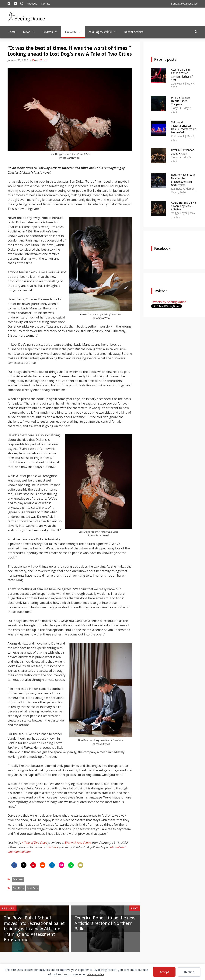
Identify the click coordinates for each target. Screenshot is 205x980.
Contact (45, 4)
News (31, 32)
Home (12, 32)
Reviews (52, 32)
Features (75, 32)
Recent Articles (134, 32)
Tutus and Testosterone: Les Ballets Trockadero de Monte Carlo (183, 127)
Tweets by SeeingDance (169, 302)
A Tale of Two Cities (34, 843)
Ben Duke (19, 888)
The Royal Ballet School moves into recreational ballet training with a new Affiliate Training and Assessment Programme (34, 929)
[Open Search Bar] (196, 32)
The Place (52, 847)
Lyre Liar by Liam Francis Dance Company (181, 101)
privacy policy (95, 974)
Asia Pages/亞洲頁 (104, 32)
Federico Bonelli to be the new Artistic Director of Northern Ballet (105, 923)
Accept (164, 972)
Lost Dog (33, 888)
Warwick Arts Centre (78, 843)
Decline (189, 972)
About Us (32, 4)
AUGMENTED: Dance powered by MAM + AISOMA (183, 206)
